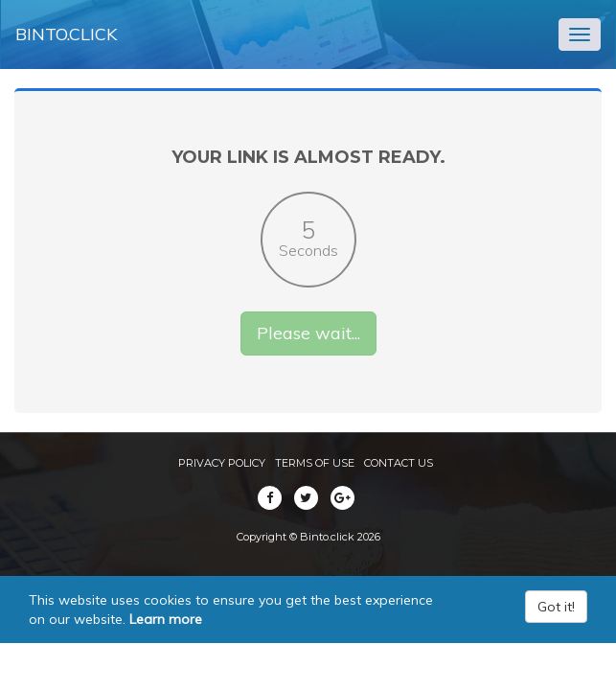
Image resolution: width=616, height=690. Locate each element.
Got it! (556, 607)
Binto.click (66, 34)
